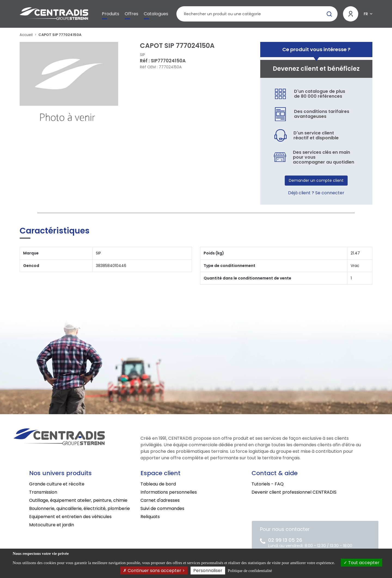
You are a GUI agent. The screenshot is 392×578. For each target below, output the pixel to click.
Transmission (43, 492)
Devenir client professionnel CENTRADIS (294, 492)
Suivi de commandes (162, 508)
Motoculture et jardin (52, 525)
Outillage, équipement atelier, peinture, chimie (78, 500)
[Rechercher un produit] (257, 14)
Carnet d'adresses (160, 500)
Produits (111, 14)
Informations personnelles (169, 492)
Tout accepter (362, 563)
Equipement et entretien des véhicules (70, 517)
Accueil (26, 35)
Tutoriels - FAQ (268, 484)
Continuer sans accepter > (154, 571)
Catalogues (156, 14)
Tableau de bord (158, 484)
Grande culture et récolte (57, 484)
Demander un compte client (316, 180)
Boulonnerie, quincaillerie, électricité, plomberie (79, 508)
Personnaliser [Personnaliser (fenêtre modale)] (208, 571)
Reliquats (150, 517)
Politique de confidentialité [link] (250, 571)
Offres (131, 14)
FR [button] (366, 14)
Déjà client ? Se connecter (316, 193)
